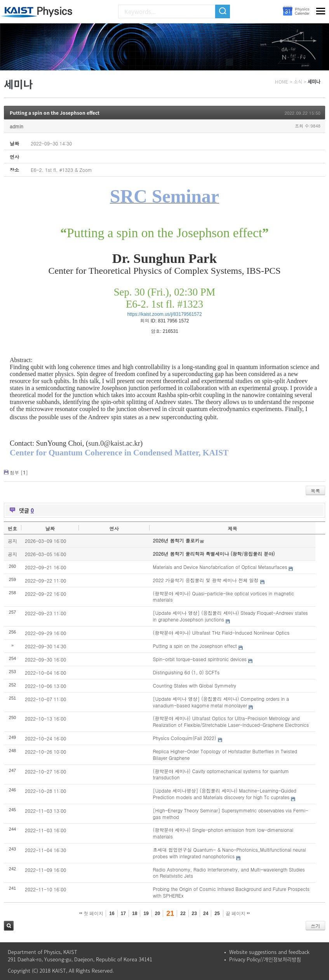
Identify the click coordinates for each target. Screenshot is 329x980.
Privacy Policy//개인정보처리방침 (265, 959)
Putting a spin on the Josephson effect (55, 113)
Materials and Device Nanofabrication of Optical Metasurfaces (220, 567)
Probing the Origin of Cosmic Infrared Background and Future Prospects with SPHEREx (231, 892)
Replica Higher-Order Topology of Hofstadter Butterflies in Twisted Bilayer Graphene (225, 754)
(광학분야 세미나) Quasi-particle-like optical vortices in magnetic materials (224, 597)
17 (123, 913)
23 (194, 913)
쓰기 (315, 926)
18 (135, 913)
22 (183, 913)
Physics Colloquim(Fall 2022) (185, 738)
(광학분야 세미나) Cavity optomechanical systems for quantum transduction (221, 774)
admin (17, 126)
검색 (9, 926)
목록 (315, 491)
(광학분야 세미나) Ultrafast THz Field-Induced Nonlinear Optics (221, 633)
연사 (114, 528)
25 (217, 913)
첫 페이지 (91, 913)
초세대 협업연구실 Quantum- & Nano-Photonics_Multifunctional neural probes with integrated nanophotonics (230, 853)
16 (112, 913)
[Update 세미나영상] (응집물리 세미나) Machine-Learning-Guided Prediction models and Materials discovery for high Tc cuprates (225, 794)
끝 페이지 (238, 913)
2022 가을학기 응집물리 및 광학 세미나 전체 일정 (206, 580)
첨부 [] (19, 472)
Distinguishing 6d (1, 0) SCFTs (186, 672)
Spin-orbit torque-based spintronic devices (200, 659)
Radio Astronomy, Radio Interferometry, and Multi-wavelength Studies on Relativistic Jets (229, 873)
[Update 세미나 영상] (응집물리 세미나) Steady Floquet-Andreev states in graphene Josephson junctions (231, 616)
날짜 (50, 528)
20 (158, 913)
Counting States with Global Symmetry (195, 685)
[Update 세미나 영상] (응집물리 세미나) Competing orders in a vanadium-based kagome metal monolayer (221, 702)
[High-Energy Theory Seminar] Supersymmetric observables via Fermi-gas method (231, 814)
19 (146, 913)
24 (206, 913)
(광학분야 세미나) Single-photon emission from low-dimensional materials (223, 833)
